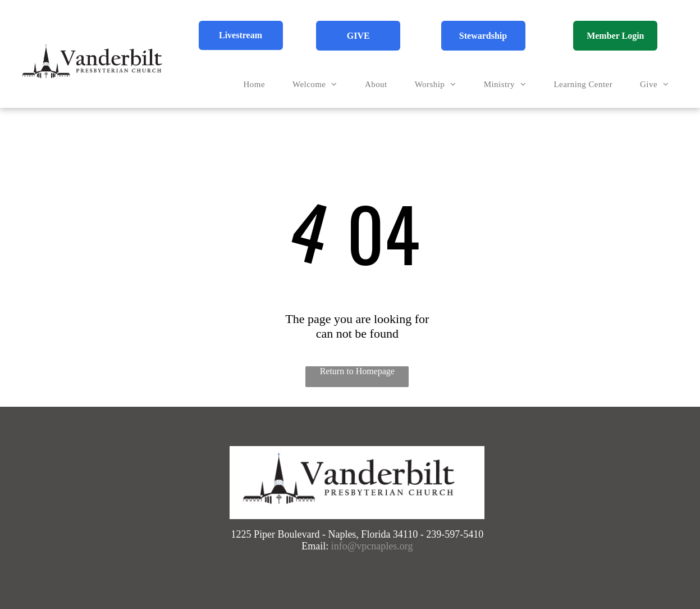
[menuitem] (259, 85)
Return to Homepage (357, 371)
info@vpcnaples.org (372, 546)
